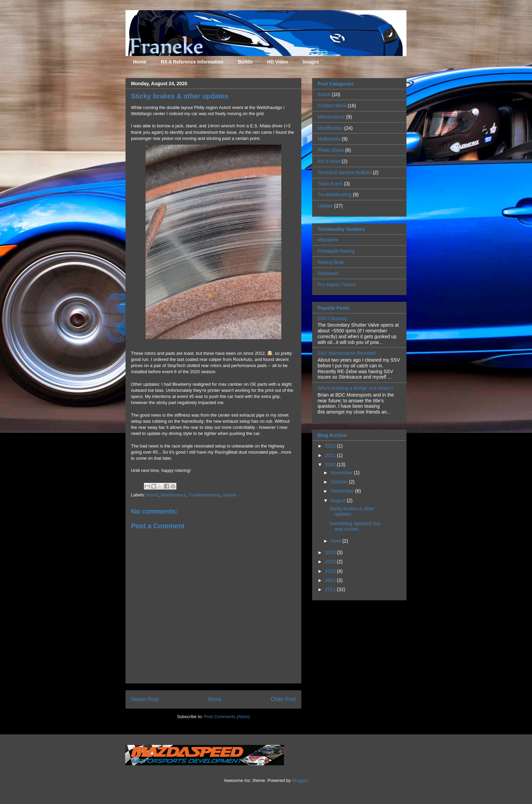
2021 (331, 455)
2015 (331, 562)
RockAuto (328, 273)
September (343, 491)
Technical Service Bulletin (345, 172)
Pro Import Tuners (337, 285)
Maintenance (173, 495)
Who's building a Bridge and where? (356, 388)
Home (140, 62)
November (342, 473)
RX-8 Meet (329, 161)
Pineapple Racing (336, 251)
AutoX (152, 495)
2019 (331, 552)
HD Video (278, 62)
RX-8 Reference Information (192, 62)
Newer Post (145, 699)
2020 (331, 464)
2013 (331, 571)
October (340, 482)
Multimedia (329, 139)
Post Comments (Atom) (227, 717)
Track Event (330, 184)
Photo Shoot (331, 150)
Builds (245, 62)
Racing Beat (330, 262)
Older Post (283, 699)
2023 (331, 446)
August (338, 500)
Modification (330, 128)
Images (311, 62)
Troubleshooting (204, 495)
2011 (331, 589)
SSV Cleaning (332, 318)
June (336, 541)
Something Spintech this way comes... (355, 526)
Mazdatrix (328, 240)
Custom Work (332, 106)
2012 (331, 580)
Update (229, 495)
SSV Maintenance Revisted (346, 353)
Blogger (299, 780)
